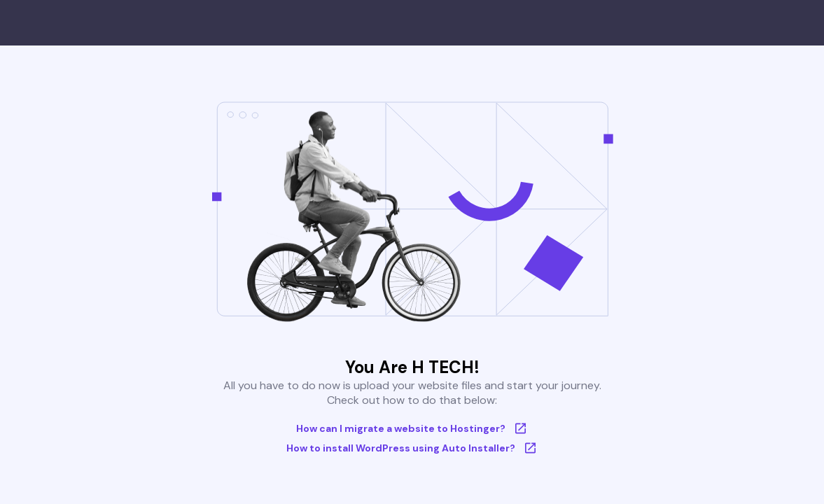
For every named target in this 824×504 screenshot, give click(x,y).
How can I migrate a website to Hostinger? (412, 428)
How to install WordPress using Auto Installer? (412, 448)
